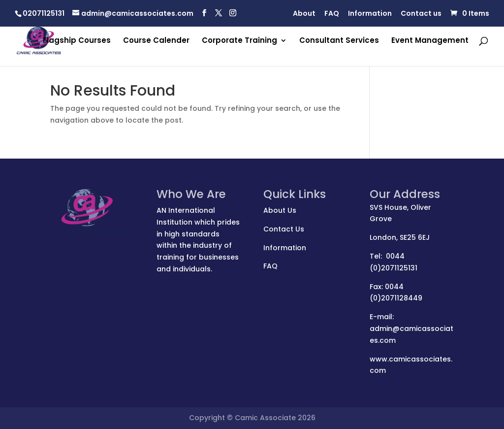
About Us (280, 210)
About (304, 14)
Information (370, 14)
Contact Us (284, 229)
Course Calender (156, 41)
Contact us (421, 14)
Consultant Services (339, 41)
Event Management (430, 41)
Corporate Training (239, 41)
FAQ (332, 14)
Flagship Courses (77, 41)
